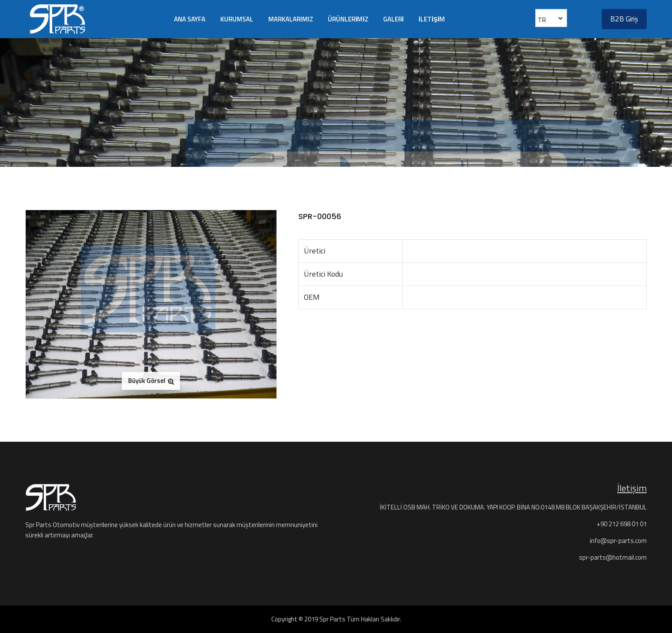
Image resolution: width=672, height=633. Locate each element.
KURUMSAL (237, 19)
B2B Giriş (624, 19)
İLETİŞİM (432, 19)
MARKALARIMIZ (291, 19)
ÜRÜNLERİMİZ (348, 19)
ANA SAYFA (190, 19)
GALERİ (393, 19)
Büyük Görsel (151, 381)
